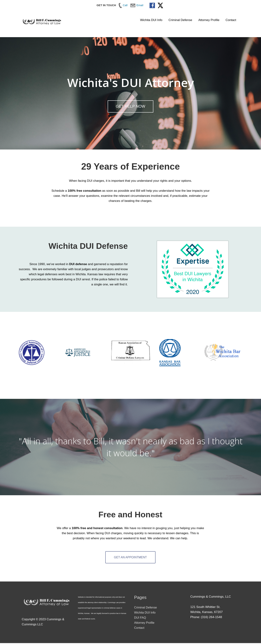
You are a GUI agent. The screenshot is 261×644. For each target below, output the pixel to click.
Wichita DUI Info (151, 20)
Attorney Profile (209, 20)
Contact (231, 20)
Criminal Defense (180, 20)
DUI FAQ (140, 618)
